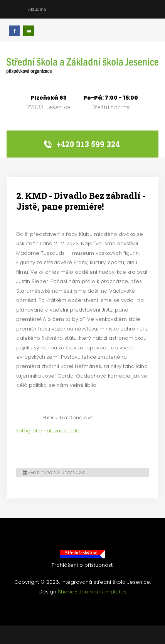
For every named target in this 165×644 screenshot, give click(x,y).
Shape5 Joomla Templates (92, 592)
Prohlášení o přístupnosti (83, 565)
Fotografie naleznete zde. (48, 431)
